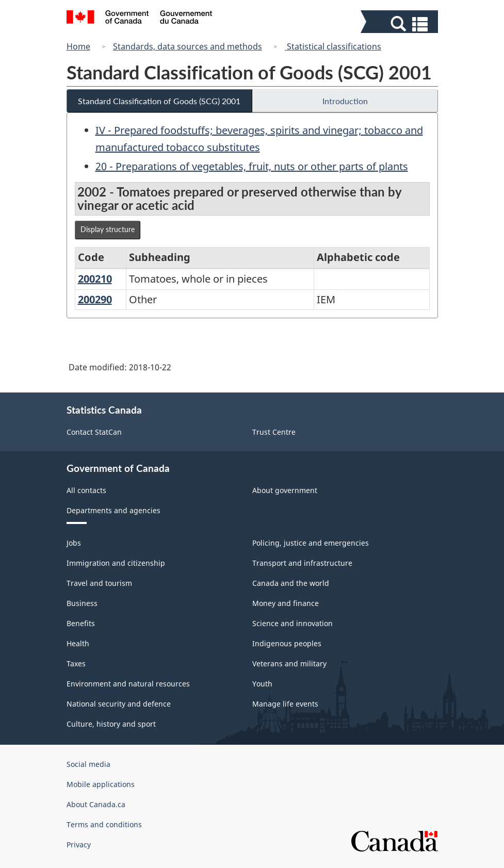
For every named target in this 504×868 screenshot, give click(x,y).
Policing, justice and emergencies (311, 543)
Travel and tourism (99, 583)
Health (78, 643)
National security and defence (119, 704)
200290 (95, 299)
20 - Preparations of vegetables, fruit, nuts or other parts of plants (252, 166)
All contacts (86, 490)
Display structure (108, 229)
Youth (262, 684)
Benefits (81, 623)
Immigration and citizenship (116, 563)
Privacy (79, 845)
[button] (401, 24)
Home (78, 46)
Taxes (76, 664)
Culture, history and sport (111, 724)
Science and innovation (292, 623)
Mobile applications (101, 784)
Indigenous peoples (287, 643)
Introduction (345, 101)
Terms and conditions (104, 824)
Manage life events (285, 704)
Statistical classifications (333, 46)
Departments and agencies (113, 510)
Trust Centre (274, 432)
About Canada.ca (96, 804)
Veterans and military (289, 664)
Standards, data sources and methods (188, 46)
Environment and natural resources (128, 684)
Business (82, 603)
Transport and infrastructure (302, 563)
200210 (95, 279)
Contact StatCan (94, 432)
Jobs (74, 543)
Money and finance (286, 603)
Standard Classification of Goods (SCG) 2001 (159, 101)
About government (285, 490)
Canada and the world (291, 583)
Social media (88, 764)
